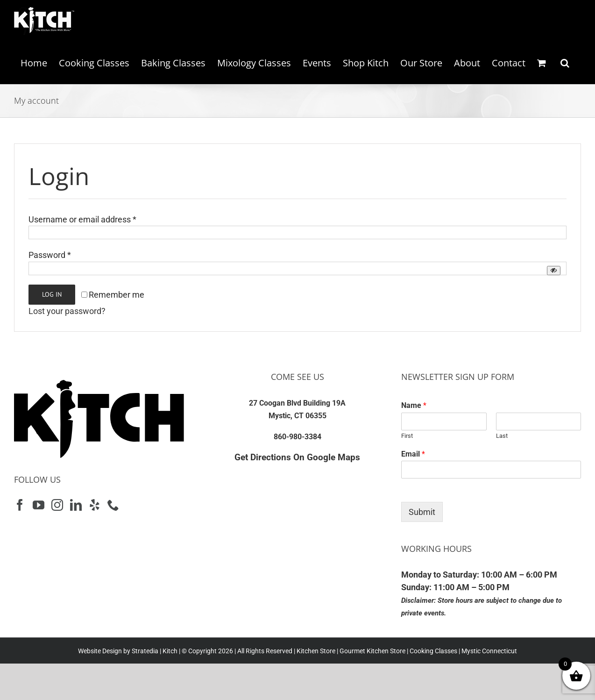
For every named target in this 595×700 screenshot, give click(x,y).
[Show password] (554, 270)
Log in (52, 294)
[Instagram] (57, 505)
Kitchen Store (315, 651)
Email (413, 454)
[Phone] (113, 505)
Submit (422, 512)
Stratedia (145, 651)
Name (414, 405)
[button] (565, 63)
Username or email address (82, 219)
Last (502, 436)
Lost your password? (67, 311)
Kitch (171, 651)
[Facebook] (20, 505)
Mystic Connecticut (489, 651)
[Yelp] (95, 505)
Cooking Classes (433, 651)
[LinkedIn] (76, 505)
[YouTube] (39, 505)
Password (50, 255)
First (407, 436)
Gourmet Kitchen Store (372, 651)
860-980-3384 (297, 437)
